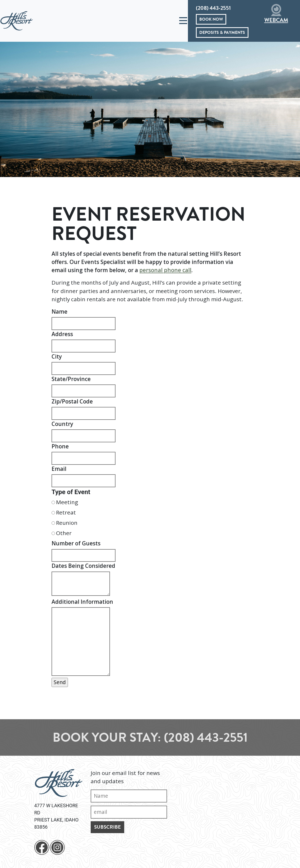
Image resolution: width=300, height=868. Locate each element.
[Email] (129, 812)
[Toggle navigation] (183, 21)
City (57, 356)
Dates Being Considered (83, 566)
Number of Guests (76, 543)
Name (59, 312)
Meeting (67, 502)
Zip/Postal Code (72, 401)
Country (62, 424)
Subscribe (107, 827)
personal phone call (165, 270)
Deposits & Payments (222, 33)
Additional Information (82, 602)
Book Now (211, 19)
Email (59, 469)
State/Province (71, 379)
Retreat (66, 512)
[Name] (129, 796)
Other (64, 533)
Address (62, 334)
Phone (60, 446)
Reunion (67, 523)
